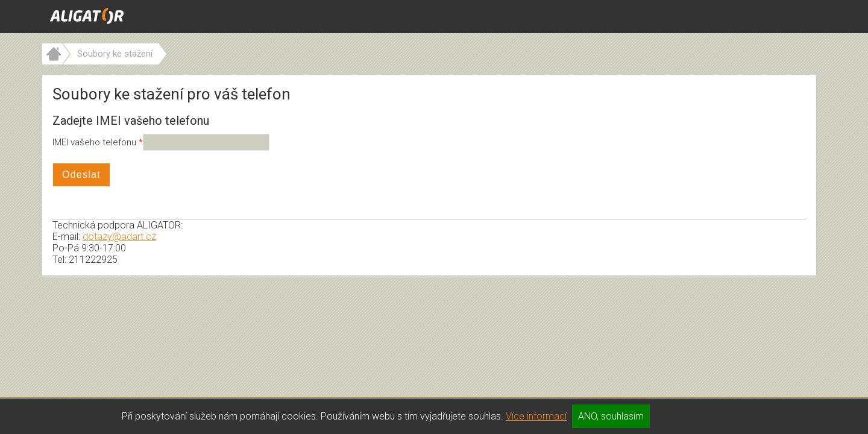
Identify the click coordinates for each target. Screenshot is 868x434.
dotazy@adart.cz (119, 237)
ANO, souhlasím (611, 416)
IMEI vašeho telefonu (96, 142)
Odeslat (81, 175)
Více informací (536, 416)
